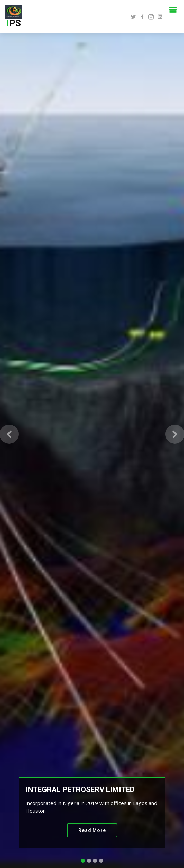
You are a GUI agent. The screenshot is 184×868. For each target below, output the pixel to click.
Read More (92, 830)
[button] (9, 434)
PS (14, 23)
